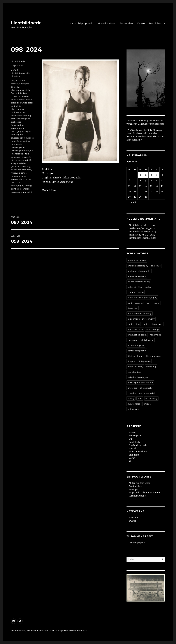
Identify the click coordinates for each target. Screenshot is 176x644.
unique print (26, 192)
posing (28, 186)
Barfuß (14, 70)
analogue (24, 84)
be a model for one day (139, 282)
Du (130, 439)
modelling (25, 166)
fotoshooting (23, 141)
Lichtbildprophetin (82, 23)
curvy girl (139, 303)
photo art (16, 182)
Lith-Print (16, 76)
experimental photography (141, 319)
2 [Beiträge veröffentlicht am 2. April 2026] (146, 175)
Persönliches (135, 486)
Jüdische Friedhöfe (138, 452)
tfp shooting (151, 398)
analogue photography (139, 271)
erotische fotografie (20, 119)
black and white (19, 103)
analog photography (138, 266)
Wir (131, 461)
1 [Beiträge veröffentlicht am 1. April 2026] (140, 175)
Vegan (132, 458)
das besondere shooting (140, 314)
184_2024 (151, 238)
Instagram (134, 518)
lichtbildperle (18, 147)
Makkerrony (135, 228)
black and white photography (142, 298)
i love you (132, 340)
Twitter (133, 521)
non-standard (24, 170)
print (13, 189)
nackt (14, 170)
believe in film (18, 100)
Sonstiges (134, 489)
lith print (26, 157)
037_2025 (151, 232)
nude (14, 173)
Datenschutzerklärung (38, 631)
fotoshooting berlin (137, 335)
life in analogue (135, 356)
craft (130, 303)
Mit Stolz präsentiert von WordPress (70, 631)
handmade (17, 144)
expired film (134, 324)
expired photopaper (153, 324)
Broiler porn (135, 436)
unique (15, 192)
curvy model (153, 303)
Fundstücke (135, 442)
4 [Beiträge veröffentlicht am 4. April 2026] (157, 175)
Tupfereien (126, 23)
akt (13, 80)
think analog (23, 189)
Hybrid (132, 448)
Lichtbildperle (26, 23)
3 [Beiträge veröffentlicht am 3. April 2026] (151, 175)
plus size (132, 393)
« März (134, 202)
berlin (29, 100)
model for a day (135, 367)
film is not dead (135, 329)
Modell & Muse (106, 23)
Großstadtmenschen (139, 445)
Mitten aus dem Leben (140, 483)
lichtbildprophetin (20, 151)
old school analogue (138, 377)
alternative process (137, 260)
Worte (141, 23)
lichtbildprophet (136, 345)
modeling (151, 367)
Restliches (155, 23)
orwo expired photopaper (140, 383)
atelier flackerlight (137, 276)
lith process (17, 160)
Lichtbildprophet (146, 124)
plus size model (147, 393)
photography (17, 186)
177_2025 (151, 225)
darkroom (16, 112)
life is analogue (154, 356)
